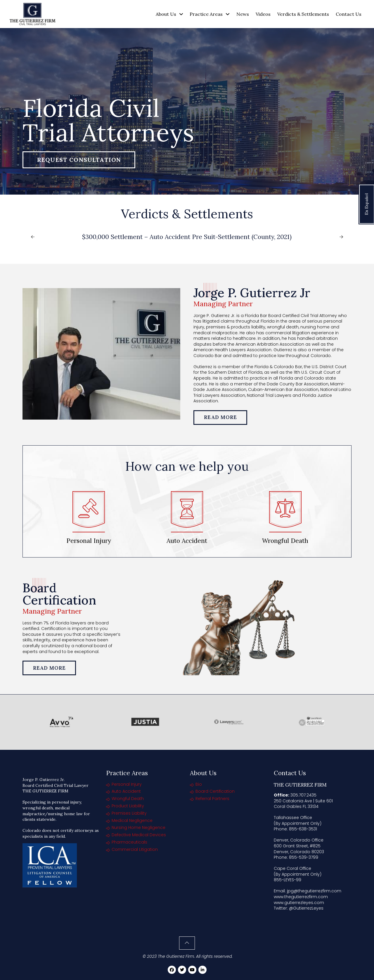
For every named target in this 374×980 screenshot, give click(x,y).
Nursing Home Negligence (138, 827)
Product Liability (128, 806)
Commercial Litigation (135, 849)
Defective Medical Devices (139, 835)
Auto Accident (126, 791)
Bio (199, 784)
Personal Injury (127, 784)
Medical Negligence (132, 820)
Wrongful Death (128, 799)
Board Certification (215, 791)
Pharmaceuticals (129, 842)
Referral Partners (212, 799)
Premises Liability (129, 813)
